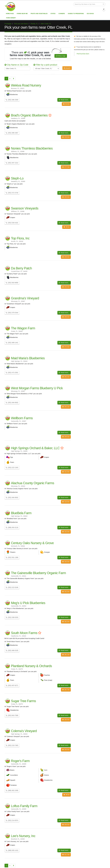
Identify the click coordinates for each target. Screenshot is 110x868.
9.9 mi (66, 104)
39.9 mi (66, 750)
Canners (62, 14)
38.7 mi (66, 690)
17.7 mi (66, 167)
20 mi (66, 227)
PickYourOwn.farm (83, 54)
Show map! (61, 56)
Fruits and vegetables (39, 14)
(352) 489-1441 (12, 343)
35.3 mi (66, 592)
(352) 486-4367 (12, 133)
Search (67, 68)
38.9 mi (66, 720)
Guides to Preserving (76, 14)
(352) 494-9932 (12, 403)
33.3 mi (66, 532)
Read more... (64, 100)
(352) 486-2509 (12, 100)
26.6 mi (66, 317)
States (53, 14)
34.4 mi (66, 562)
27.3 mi (66, 347)
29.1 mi (66, 407)
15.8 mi (66, 137)
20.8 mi (66, 257)
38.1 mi (66, 655)
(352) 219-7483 (12, 745)
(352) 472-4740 (12, 193)
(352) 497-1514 (12, 163)
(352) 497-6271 (12, 685)
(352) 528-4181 (12, 223)
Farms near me (22, 14)
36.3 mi (66, 622)
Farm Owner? (11, 18)
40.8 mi (66, 825)
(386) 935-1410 (12, 850)
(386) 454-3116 (12, 527)
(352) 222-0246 (12, 587)
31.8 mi (66, 502)
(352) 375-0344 (12, 313)
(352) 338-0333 (12, 617)
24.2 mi (66, 287)
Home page (10, 14)
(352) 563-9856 (12, 283)
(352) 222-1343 (12, 467)
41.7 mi (66, 855)
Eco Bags (90, 14)
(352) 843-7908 (12, 715)
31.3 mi (66, 472)
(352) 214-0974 (12, 820)
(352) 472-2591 (12, 373)
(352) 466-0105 (12, 650)
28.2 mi (66, 377)
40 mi (66, 795)
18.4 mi (66, 197)
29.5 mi (66, 437)
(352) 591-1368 (12, 557)
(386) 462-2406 (12, 790)
